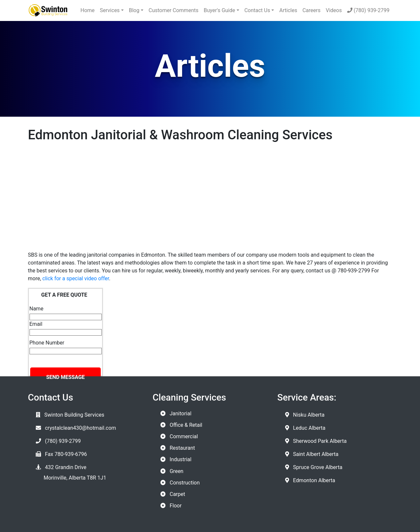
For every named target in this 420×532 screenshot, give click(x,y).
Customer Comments (174, 10)
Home (87, 10)
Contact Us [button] (257, 10)
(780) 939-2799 (368, 10)
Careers (312, 10)
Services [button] (110, 10)
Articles (288, 10)
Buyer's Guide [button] (220, 10)
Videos (334, 10)
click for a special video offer (76, 278)
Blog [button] (134, 10)
